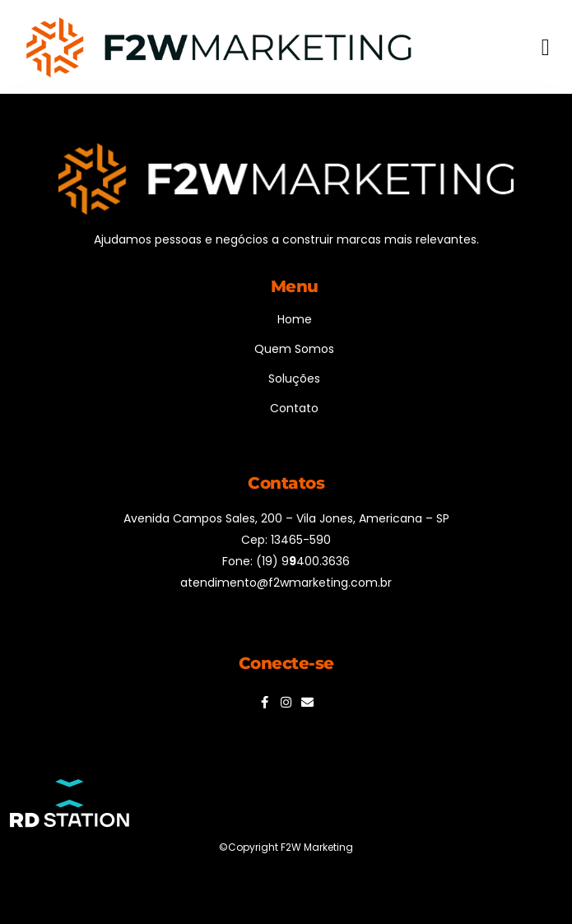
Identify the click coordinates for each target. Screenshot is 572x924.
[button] (546, 48)
